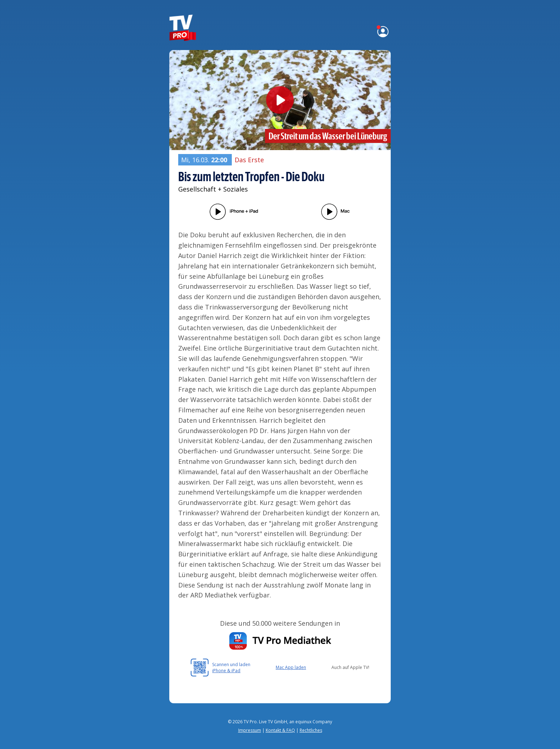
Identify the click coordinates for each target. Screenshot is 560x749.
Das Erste (249, 160)
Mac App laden (291, 667)
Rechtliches (311, 730)
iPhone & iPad (226, 671)
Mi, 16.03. (205, 160)
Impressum (250, 730)
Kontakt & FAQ (280, 730)
